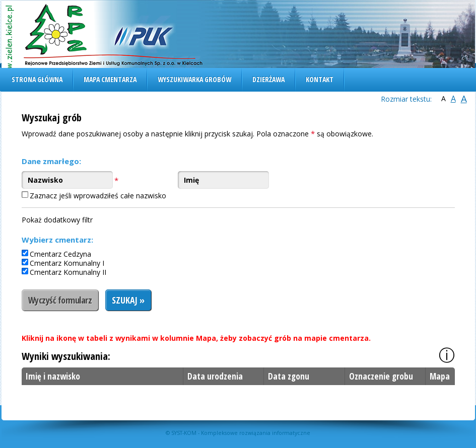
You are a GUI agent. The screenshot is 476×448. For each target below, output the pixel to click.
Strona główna (37, 79)
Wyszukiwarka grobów (194, 79)
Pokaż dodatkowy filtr (57, 220)
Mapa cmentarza (110, 79)
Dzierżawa (268, 79)
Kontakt (320, 79)
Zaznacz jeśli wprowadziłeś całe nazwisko (98, 196)
